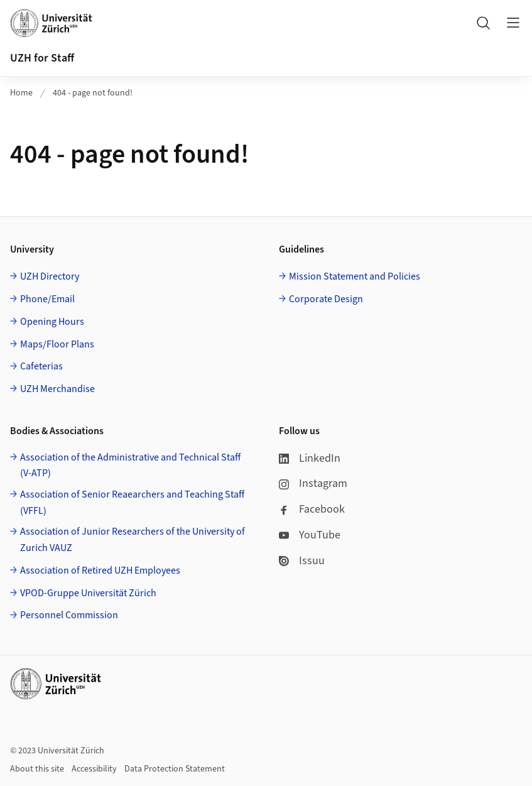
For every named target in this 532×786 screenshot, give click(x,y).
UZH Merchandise (57, 389)
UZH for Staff (42, 58)
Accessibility (94, 769)
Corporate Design (326, 299)
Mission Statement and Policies (355, 276)
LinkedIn (310, 458)
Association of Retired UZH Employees (100, 570)
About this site (37, 769)
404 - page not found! (93, 93)
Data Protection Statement (175, 769)
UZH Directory (50, 276)
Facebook (312, 509)
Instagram (313, 483)
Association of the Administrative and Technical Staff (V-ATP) (130, 466)
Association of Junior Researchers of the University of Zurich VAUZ (133, 540)
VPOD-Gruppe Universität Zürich (88, 593)
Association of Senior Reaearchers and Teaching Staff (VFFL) (132, 503)
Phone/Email (47, 299)
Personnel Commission (69, 615)
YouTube (310, 535)
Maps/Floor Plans (57, 344)
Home (21, 93)
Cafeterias (41, 366)
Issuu (302, 561)
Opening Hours (52, 322)
